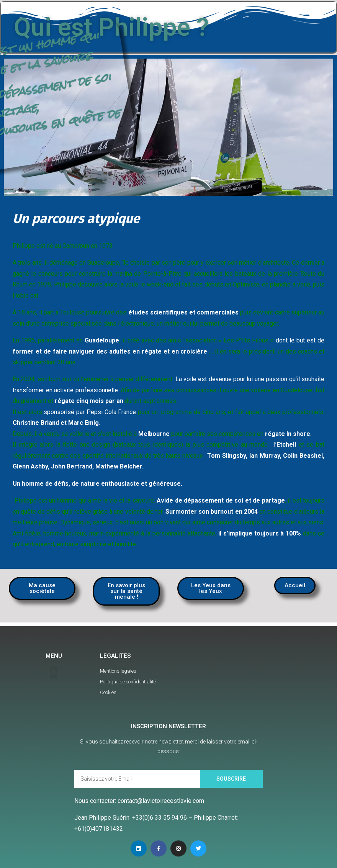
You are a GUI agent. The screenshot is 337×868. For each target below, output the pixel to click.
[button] (42, 588)
